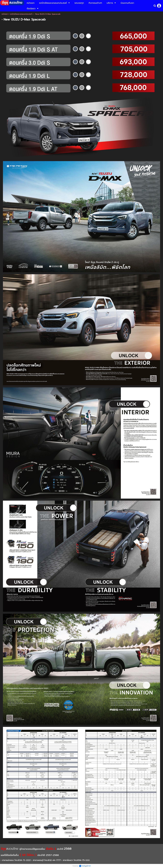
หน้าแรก (5, 14)
